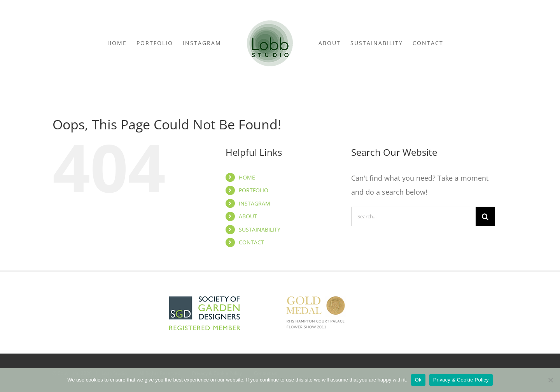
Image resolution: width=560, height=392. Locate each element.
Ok (418, 380)
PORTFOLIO (254, 190)
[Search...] (413, 216)
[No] (550, 380)
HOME (247, 177)
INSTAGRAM (255, 203)
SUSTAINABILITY (260, 229)
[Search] (485, 216)
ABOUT (248, 216)
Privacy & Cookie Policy (461, 380)
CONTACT (251, 242)
